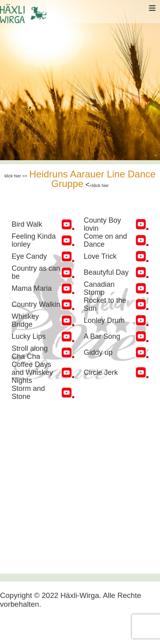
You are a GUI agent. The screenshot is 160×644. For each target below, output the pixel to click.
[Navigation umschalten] (13, 627)
